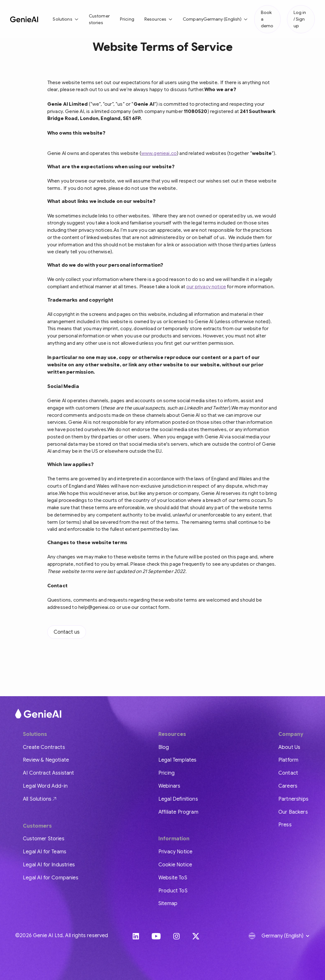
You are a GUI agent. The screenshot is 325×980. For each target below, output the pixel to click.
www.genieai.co (159, 153)
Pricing (127, 19)
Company (193, 19)
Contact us (67, 632)
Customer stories (99, 19)
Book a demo (267, 19)
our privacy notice (206, 287)
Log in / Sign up (300, 19)
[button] (66, 19)
